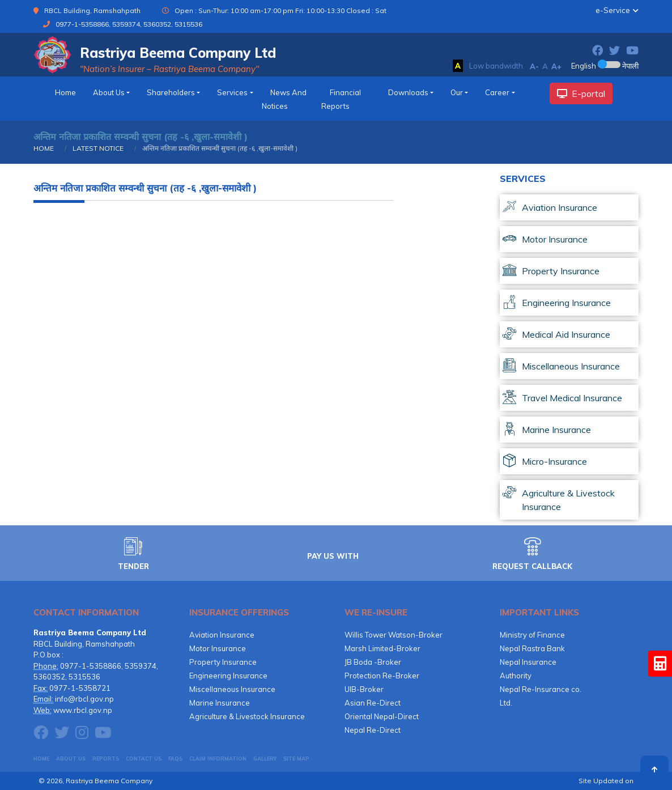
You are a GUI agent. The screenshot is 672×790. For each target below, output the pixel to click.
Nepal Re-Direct (373, 730)
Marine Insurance (220, 703)
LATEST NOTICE (97, 148)
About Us (71, 759)
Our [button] (457, 92)
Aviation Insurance (222, 635)
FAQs (175, 759)
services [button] (232, 92)
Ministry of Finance (532, 635)
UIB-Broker (364, 689)
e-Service (613, 10)
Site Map (296, 759)
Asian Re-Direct (373, 703)
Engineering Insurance (228, 676)
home (65, 92)
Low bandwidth (496, 66)
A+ (556, 66)
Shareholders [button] (171, 92)
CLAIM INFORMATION (218, 759)
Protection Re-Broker (382, 676)
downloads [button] (408, 92)
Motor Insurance (218, 648)
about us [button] (109, 92)
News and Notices (284, 99)
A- (534, 66)
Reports (106, 759)
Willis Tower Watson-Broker (394, 635)
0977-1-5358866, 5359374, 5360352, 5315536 (129, 24)
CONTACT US (144, 759)
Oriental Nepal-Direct (382, 716)
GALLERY (265, 759)
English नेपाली (605, 66)
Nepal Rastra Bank (532, 648)
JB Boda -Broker (373, 662)
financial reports (341, 99)
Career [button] (497, 92)
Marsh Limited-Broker (382, 648)
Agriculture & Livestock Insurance (247, 716)
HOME (44, 148)
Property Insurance (223, 662)
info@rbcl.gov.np (84, 699)
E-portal (581, 94)
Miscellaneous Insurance (232, 689)
